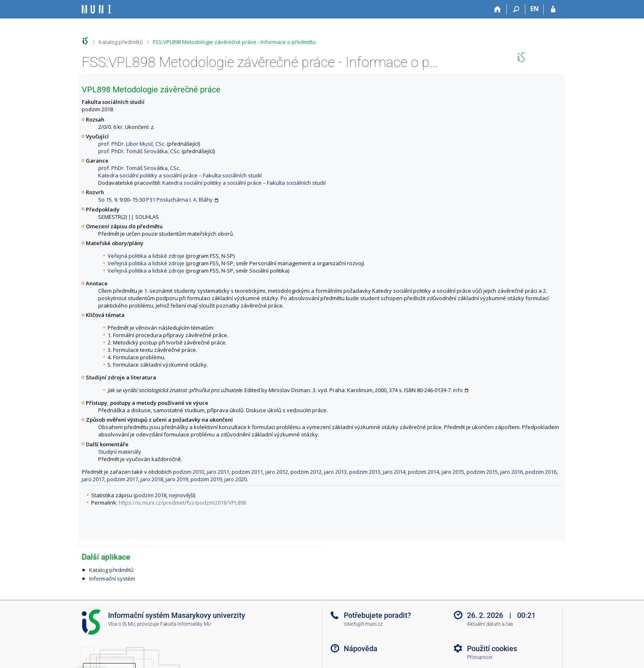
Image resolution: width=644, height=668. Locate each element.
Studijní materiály (120, 452)
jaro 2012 (277, 472)
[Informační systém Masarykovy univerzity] (97, 9)
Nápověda (361, 648)
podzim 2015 (482, 472)
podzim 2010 (189, 472)
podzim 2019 (206, 479)
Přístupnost (480, 657)
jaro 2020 (236, 479)
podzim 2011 (247, 472)
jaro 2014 (394, 472)
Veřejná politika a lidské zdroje (146, 256)
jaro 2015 (453, 472)
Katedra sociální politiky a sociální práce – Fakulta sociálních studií (180, 175)
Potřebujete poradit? (377, 615)
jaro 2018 (152, 479)
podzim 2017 (122, 479)
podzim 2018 (151, 495)
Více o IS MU (122, 624)
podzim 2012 (306, 472)
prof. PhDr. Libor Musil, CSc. (132, 144)
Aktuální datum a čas (490, 624)
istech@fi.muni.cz (363, 624)
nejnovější (181, 495)
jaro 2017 (93, 479)
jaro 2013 (335, 472)
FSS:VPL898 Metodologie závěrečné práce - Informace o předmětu (234, 42)
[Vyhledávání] (516, 9)
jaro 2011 (218, 472)
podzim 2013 (365, 472)
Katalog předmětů (121, 42)
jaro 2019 (177, 479)
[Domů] (498, 9)
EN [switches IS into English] (535, 9)
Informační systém (112, 578)
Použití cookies (492, 648)
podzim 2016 (541, 472)
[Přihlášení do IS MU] (553, 9)
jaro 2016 (512, 472)
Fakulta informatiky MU (186, 624)
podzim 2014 (423, 472)
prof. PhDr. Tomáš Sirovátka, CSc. (139, 151)
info (458, 390)
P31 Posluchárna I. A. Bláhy (179, 200)
